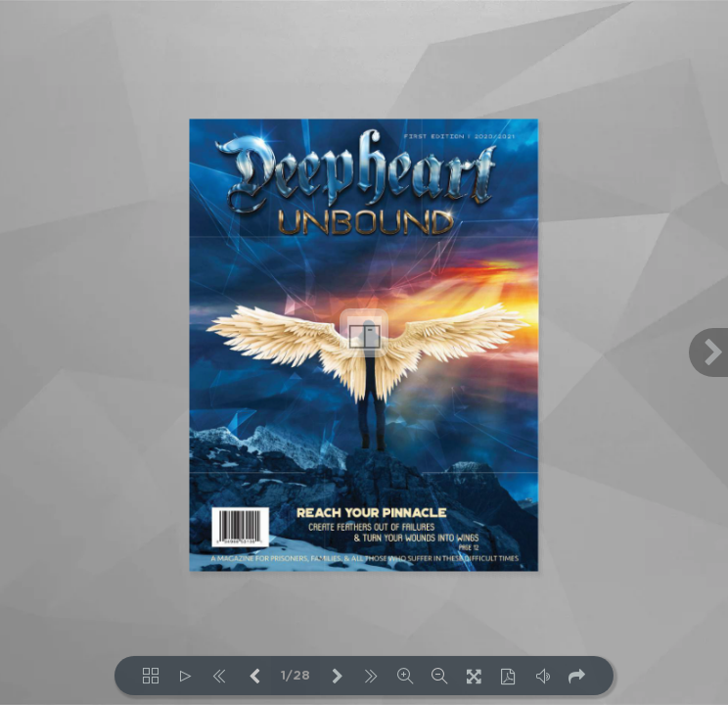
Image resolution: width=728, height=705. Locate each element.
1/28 (296, 676)
